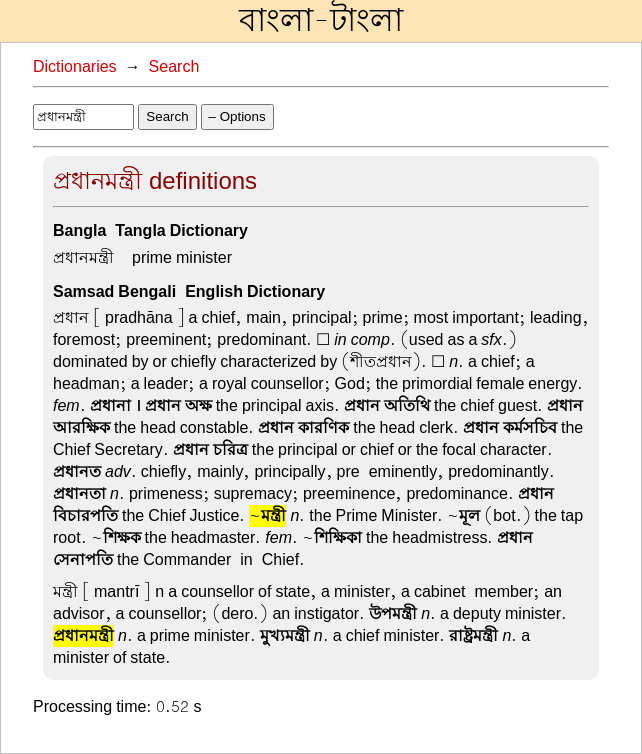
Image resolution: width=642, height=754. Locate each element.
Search (174, 67)
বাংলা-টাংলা (321, 21)
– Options (237, 116)
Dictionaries (75, 67)
